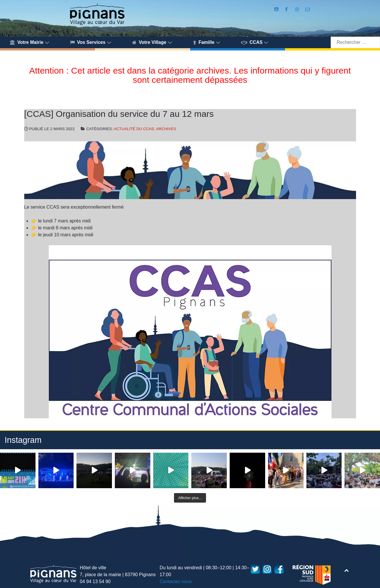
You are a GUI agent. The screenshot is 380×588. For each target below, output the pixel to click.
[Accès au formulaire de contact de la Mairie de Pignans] (307, 9)
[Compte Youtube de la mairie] (277, 9)
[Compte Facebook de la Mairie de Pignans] (287, 9)
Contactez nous (176, 582)
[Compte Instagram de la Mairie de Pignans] (298, 9)
